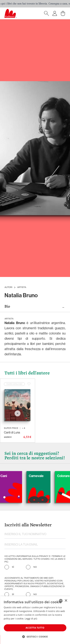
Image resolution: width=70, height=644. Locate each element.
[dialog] (35, 620)
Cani (10, 476)
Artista (22, 287)
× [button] (66, 601)
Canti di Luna (12, 432)
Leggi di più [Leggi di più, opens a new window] (31, 619)
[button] (35, 637)
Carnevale (42, 476)
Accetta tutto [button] (35, 628)
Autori (8, 287)
